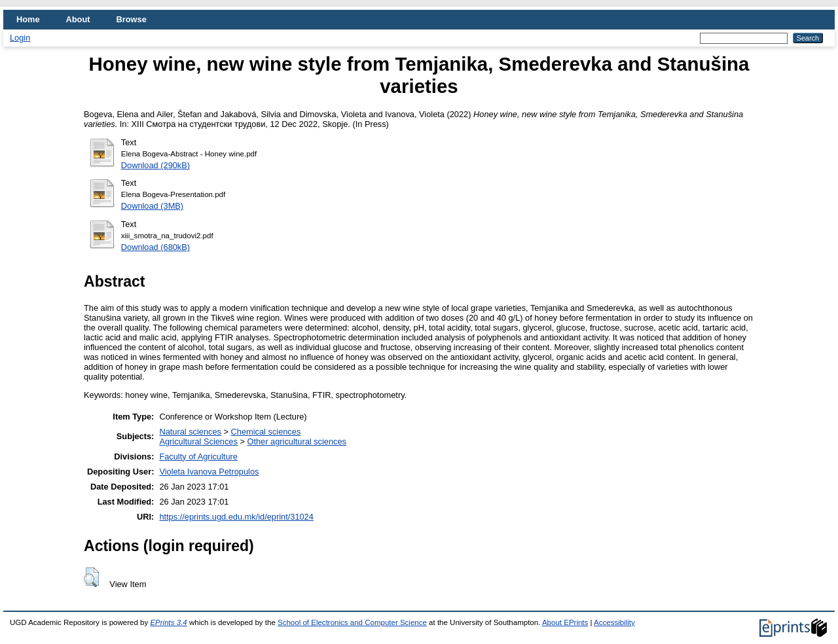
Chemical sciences (266, 432)
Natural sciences (190, 432)
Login (20, 38)
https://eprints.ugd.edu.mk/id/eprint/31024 (236, 517)
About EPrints (565, 622)
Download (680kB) (155, 247)
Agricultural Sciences (198, 441)
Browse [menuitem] (132, 19)
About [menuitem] (78, 19)
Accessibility (614, 622)
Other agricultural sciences (297, 441)
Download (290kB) (155, 165)
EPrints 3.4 (168, 622)
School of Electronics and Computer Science (352, 622)
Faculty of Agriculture (198, 456)
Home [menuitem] (28, 19)
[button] (91, 577)
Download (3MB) (152, 206)
